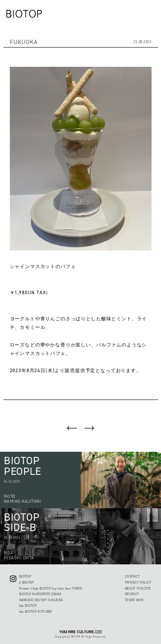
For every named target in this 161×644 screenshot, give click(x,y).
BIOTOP (25, 577)
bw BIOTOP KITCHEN (36, 612)
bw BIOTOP (28, 606)
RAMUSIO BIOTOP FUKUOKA (41, 600)
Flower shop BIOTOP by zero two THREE (51, 589)
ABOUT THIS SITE (138, 589)
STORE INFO (134, 600)
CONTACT (132, 577)
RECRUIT (132, 594)
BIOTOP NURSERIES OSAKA (40, 594)
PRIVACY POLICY (138, 583)
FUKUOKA (24, 42)
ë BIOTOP (27, 583)
